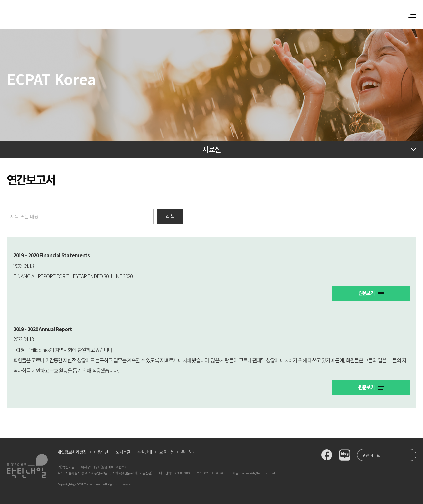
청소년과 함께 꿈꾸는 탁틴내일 (211, 14)
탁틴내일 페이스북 (327, 455)
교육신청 (167, 452)
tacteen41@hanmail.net (258, 473)
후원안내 (145, 452)
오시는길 (123, 452)
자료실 (212, 149)
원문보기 (371, 293)
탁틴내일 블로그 (345, 455)
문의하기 (188, 452)
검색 (170, 216)
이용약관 (101, 452)
